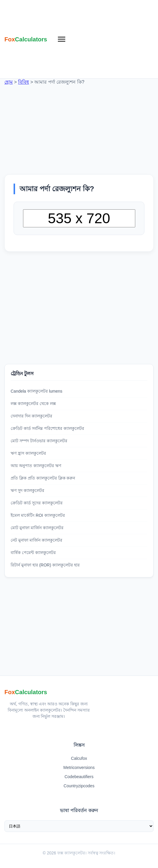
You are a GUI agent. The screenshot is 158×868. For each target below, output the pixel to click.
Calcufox (79, 758)
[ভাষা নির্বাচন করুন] (79, 826)
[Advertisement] (110, 38)
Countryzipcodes (79, 786)
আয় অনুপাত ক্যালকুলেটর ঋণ (36, 466)
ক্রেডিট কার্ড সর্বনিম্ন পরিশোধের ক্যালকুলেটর (47, 428)
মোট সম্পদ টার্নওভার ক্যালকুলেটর (39, 441)
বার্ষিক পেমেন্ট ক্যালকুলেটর (33, 553)
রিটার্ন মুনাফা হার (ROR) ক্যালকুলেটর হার (45, 565)
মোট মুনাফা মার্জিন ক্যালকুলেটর (37, 528)
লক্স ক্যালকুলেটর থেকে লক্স (33, 404)
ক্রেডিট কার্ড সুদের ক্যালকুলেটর (37, 503)
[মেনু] (62, 39)
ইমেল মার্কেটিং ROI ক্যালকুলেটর (38, 515)
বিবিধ (23, 82)
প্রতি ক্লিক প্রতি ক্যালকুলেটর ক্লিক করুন (43, 478)
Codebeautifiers (79, 777)
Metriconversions (79, 767)
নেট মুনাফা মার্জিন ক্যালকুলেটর (36, 540)
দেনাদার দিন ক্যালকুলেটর (31, 416)
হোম (9, 82)
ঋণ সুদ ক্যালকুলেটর (27, 490)
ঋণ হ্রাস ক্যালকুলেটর (28, 453)
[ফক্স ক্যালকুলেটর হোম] (26, 39)
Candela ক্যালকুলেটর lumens (36, 391)
